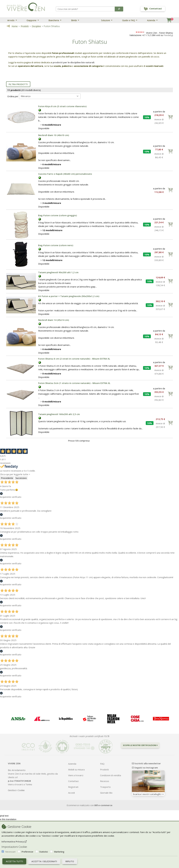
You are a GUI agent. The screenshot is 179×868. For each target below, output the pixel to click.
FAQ (102, 764)
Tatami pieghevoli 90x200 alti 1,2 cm (58, 272)
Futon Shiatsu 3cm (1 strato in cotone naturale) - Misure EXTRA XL (74, 383)
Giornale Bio (106, 793)
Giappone (32, 20)
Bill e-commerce (103, 805)
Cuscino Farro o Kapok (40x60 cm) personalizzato (65, 174)
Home (15, 26)
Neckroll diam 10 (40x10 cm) (54, 135)
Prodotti (25, 26)
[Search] (85, 9)
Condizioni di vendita (111, 775)
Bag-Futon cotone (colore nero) (56, 245)
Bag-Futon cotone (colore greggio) (58, 215)
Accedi (71, 793)
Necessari (10, 852)
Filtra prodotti (18, 84)
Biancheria (54, 20)
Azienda (151, 20)
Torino (29, 784)
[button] (119, 9)
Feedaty (168, 35)
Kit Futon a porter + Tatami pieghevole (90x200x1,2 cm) (69, 296)
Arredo (11, 20)
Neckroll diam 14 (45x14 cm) (54, 320)
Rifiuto (70, 861)
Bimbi (74, 20)
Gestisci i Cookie (16, 790)
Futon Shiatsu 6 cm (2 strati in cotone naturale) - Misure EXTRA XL (74, 359)
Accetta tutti (14, 861)
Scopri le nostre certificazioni (140, 745)
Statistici (44, 852)
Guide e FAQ (129, 20)
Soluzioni (106, 20)
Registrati (73, 787)
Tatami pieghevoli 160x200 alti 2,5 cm (59, 414)
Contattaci (73, 781)
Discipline (36, 26)
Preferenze (27, 852)
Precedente (7, 478)
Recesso (105, 781)
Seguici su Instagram (145, 768)
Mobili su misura (76, 769)
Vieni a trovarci (76, 775)
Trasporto (105, 787)
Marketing (59, 852)
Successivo (21, 478)
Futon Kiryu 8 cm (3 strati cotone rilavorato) (62, 106)
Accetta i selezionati (44, 861)
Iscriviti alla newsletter (146, 763)
